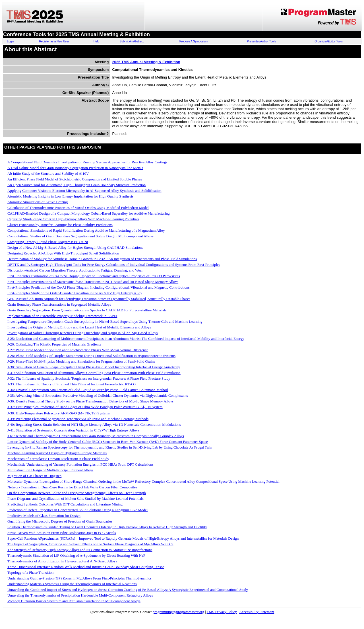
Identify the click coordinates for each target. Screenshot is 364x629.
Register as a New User (54, 41)
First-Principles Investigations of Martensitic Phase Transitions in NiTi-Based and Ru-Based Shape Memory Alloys (93, 282)
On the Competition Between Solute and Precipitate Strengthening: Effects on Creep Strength (77, 493)
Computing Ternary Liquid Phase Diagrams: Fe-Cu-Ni (48, 242)
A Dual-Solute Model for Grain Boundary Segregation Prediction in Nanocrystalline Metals (75, 168)
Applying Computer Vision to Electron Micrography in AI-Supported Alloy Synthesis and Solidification (84, 191)
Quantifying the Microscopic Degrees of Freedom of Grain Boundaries (60, 521)
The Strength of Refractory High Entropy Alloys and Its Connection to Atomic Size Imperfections (80, 550)
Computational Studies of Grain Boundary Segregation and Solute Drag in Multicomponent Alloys (80, 236)
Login (11, 41)
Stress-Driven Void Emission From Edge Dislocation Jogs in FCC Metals (62, 533)
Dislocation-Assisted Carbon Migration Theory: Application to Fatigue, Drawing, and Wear (75, 270)
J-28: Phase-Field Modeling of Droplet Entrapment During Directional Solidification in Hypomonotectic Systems (91, 356)
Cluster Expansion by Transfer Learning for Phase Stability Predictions (60, 225)
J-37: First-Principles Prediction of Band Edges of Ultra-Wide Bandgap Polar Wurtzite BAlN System (85, 407)
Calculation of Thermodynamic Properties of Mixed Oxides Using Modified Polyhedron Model (78, 208)
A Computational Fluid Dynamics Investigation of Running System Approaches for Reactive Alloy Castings (87, 162)
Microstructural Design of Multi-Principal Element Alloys (50, 470)
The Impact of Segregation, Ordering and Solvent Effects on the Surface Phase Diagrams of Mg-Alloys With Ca (90, 544)
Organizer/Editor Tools (329, 41)
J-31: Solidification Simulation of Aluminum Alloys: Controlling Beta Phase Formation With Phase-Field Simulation (94, 373)
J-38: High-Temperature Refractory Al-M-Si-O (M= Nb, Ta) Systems (59, 413)
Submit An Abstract (132, 41)
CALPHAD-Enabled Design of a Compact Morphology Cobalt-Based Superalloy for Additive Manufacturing (88, 213)
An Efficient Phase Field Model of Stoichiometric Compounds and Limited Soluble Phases (75, 179)
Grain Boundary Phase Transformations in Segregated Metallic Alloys (59, 304)
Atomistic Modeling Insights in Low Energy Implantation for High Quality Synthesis (70, 196)
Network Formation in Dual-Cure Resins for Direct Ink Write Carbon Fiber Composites (72, 487)
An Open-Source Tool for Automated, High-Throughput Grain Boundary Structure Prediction (76, 185)
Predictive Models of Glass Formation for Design (44, 516)
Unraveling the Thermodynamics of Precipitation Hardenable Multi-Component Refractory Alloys (80, 595)
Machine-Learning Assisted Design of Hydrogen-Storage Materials (57, 453)
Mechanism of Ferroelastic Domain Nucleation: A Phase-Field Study (58, 459)
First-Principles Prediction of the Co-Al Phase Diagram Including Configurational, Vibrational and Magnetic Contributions (99, 287)
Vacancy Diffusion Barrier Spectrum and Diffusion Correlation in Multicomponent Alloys (74, 601)
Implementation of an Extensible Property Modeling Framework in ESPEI (62, 316)
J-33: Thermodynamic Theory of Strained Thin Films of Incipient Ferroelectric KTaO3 (72, 384)
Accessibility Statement (257, 612)
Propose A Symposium (194, 41)
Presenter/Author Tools (262, 41)
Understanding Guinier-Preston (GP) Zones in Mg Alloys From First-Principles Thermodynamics (79, 578)
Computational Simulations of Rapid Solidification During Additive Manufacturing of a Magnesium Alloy (86, 230)
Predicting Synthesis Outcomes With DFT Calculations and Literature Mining (65, 504)
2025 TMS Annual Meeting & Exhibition (146, 62)
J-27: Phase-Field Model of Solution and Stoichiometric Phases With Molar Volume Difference (78, 350)
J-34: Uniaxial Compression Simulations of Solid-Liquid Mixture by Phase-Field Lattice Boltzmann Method (88, 390)
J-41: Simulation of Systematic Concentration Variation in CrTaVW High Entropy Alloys (73, 430)
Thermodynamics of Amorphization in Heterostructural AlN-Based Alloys (62, 561)
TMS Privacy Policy (222, 612)
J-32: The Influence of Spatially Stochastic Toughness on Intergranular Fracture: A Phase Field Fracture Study (89, 378)
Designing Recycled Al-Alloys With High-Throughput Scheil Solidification (63, 253)
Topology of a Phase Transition (30, 573)
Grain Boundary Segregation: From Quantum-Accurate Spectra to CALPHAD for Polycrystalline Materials (87, 310)
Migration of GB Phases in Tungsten (34, 476)
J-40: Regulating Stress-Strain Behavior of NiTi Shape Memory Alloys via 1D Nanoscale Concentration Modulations (94, 425)
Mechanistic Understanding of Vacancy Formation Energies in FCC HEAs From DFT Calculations (80, 464)
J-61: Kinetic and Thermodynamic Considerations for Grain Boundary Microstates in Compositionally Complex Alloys (96, 436)
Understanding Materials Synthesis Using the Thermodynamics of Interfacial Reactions (72, 584)
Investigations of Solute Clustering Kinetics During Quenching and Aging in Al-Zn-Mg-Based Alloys (82, 333)
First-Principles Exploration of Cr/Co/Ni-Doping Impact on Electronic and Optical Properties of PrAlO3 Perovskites (94, 276)
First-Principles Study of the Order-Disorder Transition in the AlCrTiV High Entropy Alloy (75, 293)
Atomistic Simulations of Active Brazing (38, 202)
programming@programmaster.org (178, 612)
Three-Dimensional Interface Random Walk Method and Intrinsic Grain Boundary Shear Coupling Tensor (86, 567)
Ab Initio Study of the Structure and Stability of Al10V (48, 173)
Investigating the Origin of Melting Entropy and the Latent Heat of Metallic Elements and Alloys (79, 327)
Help (97, 41)
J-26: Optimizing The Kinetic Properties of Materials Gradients (54, 344)
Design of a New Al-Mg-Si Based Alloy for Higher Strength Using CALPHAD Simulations (75, 247)
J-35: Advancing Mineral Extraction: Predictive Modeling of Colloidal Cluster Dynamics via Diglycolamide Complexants (98, 395)
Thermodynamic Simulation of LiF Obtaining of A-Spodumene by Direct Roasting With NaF (76, 555)
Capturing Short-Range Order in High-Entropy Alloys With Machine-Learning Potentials (73, 219)
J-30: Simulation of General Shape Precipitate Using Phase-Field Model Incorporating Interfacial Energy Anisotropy (94, 367)
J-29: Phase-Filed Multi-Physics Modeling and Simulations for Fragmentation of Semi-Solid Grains (81, 361)
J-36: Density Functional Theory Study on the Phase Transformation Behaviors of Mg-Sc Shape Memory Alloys (90, 401)
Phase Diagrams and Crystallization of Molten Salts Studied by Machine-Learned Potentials (76, 499)
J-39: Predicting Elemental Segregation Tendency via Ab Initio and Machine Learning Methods (78, 419)
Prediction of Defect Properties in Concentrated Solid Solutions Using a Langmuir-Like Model (77, 510)
